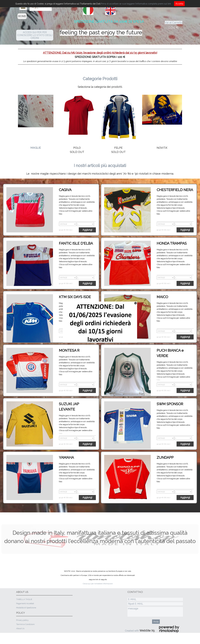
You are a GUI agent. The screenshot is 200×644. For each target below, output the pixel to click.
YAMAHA (66, 457)
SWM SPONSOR (170, 404)
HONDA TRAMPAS (172, 243)
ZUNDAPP (165, 457)
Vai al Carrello (174, 22)
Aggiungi (87, 230)
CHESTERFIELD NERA (175, 190)
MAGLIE (36, 148)
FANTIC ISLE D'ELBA (76, 243)
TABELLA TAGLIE (24, 599)
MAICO (162, 297)
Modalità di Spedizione (26, 608)
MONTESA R (69, 350)
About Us (20, 628)
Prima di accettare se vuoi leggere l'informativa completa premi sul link (136, 4)
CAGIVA (65, 190)
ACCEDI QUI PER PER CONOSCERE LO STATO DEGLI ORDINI (35, 35)
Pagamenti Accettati (25, 603)
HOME (22, 16)
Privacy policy (22, 620)
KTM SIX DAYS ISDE (75, 297)
